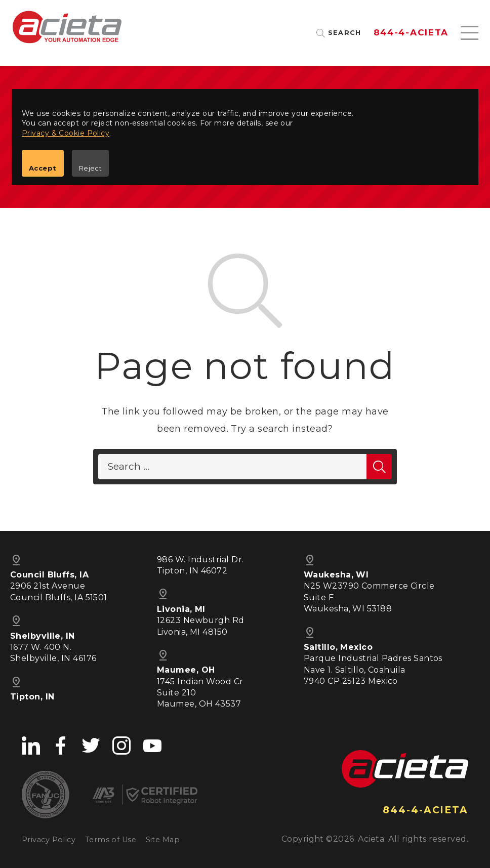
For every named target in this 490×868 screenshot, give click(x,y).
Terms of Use (111, 840)
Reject (91, 168)
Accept (43, 168)
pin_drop (163, 655)
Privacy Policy (49, 840)
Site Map (163, 840)
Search (345, 33)
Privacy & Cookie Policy (66, 133)
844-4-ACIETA (411, 33)
